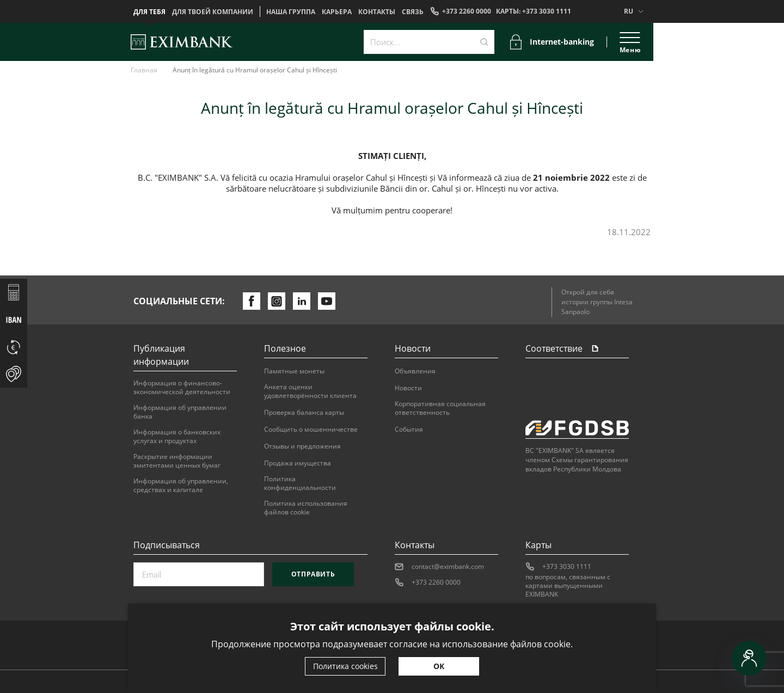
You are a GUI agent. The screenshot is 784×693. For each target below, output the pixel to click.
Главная (144, 70)
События (409, 430)
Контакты (377, 12)
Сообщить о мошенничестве (311, 430)
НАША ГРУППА (291, 12)
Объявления (415, 371)
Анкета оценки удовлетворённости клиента (310, 391)
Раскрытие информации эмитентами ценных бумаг (177, 461)
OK (439, 666)
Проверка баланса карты (304, 413)
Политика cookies (345, 666)
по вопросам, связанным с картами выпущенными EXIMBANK (568, 586)
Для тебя (149, 12)
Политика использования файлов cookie (306, 508)
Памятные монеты (294, 371)
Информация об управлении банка (180, 412)
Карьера (337, 12)
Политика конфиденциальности (300, 483)
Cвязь (413, 12)
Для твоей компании (213, 12)
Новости (408, 388)
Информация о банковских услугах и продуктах (177, 437)
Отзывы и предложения (302, 446)
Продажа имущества (298, 463)
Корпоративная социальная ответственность (440, 408)
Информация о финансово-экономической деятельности (182, 388)
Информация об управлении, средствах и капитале (181, 486)
